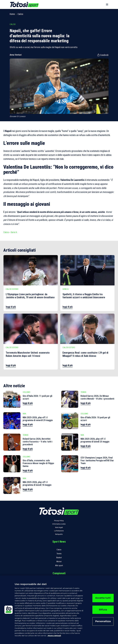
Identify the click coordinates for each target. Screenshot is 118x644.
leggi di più (11, 307)
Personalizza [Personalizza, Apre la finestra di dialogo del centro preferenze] (103, 621)
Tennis (59, 554)
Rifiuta (103, 610)
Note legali (59, 527)
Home (12, 14)
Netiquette (59, 534)
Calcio (20, 14)
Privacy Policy (59, 521)
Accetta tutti (103, 598)
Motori (59, 562)
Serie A (14, 232)
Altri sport (59, 566)
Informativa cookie (59, 524)
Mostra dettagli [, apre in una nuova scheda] (54, 636)
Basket (59, 558)
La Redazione (59, 531)
